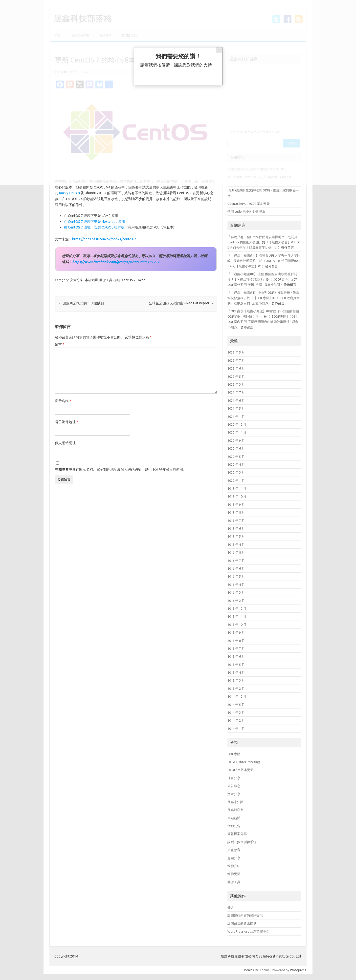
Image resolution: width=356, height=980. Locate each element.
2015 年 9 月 (236, 632)
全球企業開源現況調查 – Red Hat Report (181, 303)
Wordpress (298, 970)
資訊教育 (234, 850)
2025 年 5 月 (236, 352)
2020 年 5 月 (236, 457)
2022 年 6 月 (236, 368)
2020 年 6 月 (236, 448)
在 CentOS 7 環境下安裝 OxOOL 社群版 (94, 227)
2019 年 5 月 (236, 536)
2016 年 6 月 (236, 568)
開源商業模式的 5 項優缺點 (81, 303)
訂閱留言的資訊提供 (242, 923)
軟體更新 (234, 874)
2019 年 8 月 (236, 512)
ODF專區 (234, 754)
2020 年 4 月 (236, 464)
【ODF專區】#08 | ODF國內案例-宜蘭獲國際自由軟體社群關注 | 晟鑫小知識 (263, 322)
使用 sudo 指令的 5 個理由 (246, 211)
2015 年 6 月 (236, 656)
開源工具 (106, 280)
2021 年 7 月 (236, 392)
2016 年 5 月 (236, 576)
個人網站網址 (65, 443)
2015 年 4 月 (236, 672)
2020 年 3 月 (236, 472)
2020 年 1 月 (236, 480)
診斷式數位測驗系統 (242, 842)
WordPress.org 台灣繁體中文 (248, 931)
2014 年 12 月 (237, 696)
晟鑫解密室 (235, 810)
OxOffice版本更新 (240, 770)
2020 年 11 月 (237, 432)
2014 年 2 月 (236, 720)
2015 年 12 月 (237, 608)
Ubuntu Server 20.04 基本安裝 (249, 204)
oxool (142, 280)
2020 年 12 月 (237, 424)
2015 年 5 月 (236, 665)
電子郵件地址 (67, 422)
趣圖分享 (234, 858)
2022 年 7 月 (236, 360)
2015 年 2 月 (236, 688)
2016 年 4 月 (236, 584)
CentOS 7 (129, 280)
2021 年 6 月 (236, 400)
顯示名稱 (63, 401)
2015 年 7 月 (236, 648)
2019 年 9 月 (236, 504)
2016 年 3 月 (236, 592)
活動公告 (234, 826)
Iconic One (251, 970)
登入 (231, 907)
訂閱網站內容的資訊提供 (245, 915)
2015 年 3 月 (236, 680)
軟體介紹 (234, 866)
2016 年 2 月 (236, 601)
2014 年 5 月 (236, 705)
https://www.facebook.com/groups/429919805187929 (116, 262)
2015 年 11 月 (237, 616)
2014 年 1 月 (236, 729)
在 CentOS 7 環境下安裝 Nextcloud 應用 (94, 222)
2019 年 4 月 (236, 544)
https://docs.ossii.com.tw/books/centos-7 (104, 239)
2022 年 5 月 (236, 376)
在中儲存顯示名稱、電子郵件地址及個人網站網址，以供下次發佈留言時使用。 (121, 469)
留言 (60, 345)
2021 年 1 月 (236, 417)
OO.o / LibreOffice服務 (244, 762)
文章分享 (77, 280)
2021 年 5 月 (236, 408)
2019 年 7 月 (236, 521)
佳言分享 (234, 778)
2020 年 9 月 (236, 440)
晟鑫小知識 (235, 802)
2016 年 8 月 (236, 552)
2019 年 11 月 (237, 488)
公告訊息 (234, 786)
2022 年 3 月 (236, 384)
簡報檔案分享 (237, 834)
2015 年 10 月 (237, 625)
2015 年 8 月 (236, 641)
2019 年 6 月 (236, 528)
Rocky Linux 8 (69, 193)
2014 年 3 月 (236, 712)
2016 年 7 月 (236, 561)
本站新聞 (91, 280)
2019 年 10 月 (237, 496)
